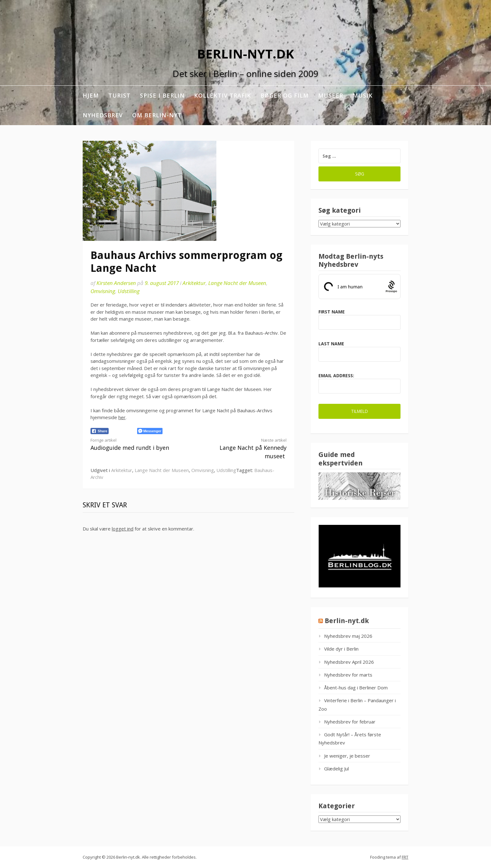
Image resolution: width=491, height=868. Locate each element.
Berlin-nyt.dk (246, 54)
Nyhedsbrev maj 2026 (348, 636)
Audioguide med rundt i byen (135, 444)
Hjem (91, 95)
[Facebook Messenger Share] (150, 431)
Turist (119, 95)
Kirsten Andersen (116, 283)
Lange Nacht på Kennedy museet (242, 449)
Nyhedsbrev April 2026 (349, 662)
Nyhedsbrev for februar (350, 722)
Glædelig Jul (336, 769)
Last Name (331, 344)
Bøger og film (285, 95)
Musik (363, 95)
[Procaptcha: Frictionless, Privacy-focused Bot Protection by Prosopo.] (391, 286)
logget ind (123, 529)
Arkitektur (194, 283)
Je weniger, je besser (347, 756)
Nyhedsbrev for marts (348, 675)
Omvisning (103, 291)
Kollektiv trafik (223, 95)
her (122, 417)
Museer (331, 95)
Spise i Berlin (162, 95)
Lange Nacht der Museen (237, 283)
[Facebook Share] (100, 431)
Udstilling (129, 291)
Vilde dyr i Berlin (341, 649)
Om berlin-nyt (157, 115)
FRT (405, 857)
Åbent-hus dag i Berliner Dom (356, 688)
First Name (332, 312)
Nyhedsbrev (103, 115)
